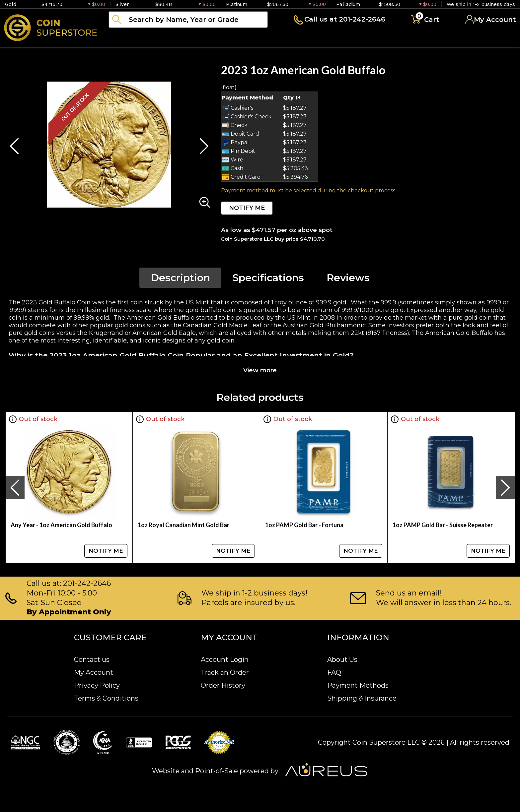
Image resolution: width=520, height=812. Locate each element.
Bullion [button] (122, 38)
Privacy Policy (97, 685)
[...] (188, 20)
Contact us (92, 659)
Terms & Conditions (106, 698)
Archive (296, 38)
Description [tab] (180, 278)
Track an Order (225, 672)
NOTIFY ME (247, 208)
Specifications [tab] (268, 278)
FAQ (334, 672)
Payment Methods (358, 685)
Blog (335, 38)
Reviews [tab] (348, 278)
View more (260, 370)
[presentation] (15, 487)
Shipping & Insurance (362, 698)
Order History (223, 685)
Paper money (241, 38)
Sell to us (498, 38)
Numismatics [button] (176, 38)
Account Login (225, 659)
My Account (94, 672)
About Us (342, 659)
